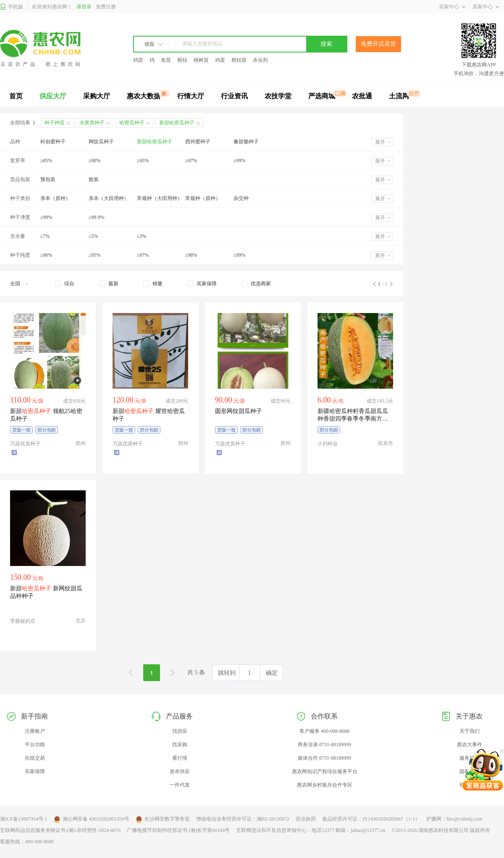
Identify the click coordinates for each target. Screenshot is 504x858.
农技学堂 (278, 96)
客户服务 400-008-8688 (324, 731)
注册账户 (35, 731)
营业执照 (306, 819)
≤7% (45, 236)
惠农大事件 (470, 745)
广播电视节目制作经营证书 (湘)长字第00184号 (178, 830)
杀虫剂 (260, 60)
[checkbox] (65, 284)
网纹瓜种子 (101, 142)
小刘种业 (328, 444)
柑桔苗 (239, 60)
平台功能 (35, 745)
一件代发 (180, 785)
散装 (94, 179)
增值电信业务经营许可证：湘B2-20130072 (243, 819)
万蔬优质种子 (25, 444)
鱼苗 (166, 60)
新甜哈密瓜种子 (155, 142)
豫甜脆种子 (246, 142)
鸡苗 (138, 60)
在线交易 (35, 758)
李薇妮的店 (23, 621)
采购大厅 (97, 96)
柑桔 (182, 60)
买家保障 (35, 771)
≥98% (191, 255)
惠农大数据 (144, 96)
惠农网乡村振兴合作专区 (325, 785)
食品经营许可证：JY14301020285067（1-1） (371, 819)
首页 (16, 96)
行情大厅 (191, 96)
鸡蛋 (220, 60)
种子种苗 (55, 123)
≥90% (95, 161)
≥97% (191, 161)
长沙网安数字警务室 (163, 819)
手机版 (12, 7)
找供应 (180, 731)
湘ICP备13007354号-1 (24, 819)
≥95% (143, 161)
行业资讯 (234, 96)
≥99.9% (97, 217)
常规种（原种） (203, 198)
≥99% (240, 161)
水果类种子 (92, 123)
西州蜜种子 (198, 142)
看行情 (180, 758)
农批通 (362, 96)
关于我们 (470, 731)
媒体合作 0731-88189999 (324, 758)
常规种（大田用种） (160, 198)
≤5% (93, 236)
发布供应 (180, 771)
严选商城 (322, 96)
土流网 (399, 96)
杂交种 (241, 198)
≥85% (46, 161)
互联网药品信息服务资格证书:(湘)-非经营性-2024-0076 (60, 830)
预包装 (48, 179)
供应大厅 (53, 96)
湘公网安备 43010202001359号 (92, 819)
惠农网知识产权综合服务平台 (325, 771)
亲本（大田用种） (109, 198)
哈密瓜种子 (132, 123)
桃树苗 (201, 60)
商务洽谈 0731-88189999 (324, 745)
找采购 (180, 745)
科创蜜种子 (53, 142)
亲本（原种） (55, 198)
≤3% (142, 236)
